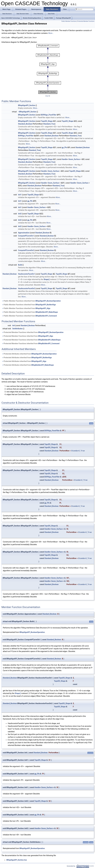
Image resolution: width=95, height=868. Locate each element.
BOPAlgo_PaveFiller (49, 115)
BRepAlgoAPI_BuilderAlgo (46, 305)
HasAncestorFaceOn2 (27, 288)
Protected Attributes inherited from (29, 354)
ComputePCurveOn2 (26, 250)
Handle (64, 159)
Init (14, 325)
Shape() (47, 279)
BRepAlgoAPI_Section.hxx (17, 860)
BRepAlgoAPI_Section (27, 105)
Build (20, 265)
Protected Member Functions (86, 21)
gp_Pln (64, 147)
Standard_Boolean (25, 124)
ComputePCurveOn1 (26, 236)
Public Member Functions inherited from (31, 301)
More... (51, 33)
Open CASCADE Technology (11, 18)
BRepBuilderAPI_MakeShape (47, 312)
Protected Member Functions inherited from (33, 332)
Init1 (20, 195)
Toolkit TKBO (49, 18)
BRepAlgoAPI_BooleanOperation (48, 301)
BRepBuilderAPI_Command (46, 316)
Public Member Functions (69, 21)
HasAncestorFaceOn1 (27, 274)
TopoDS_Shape (47, 121)
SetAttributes (18, 329)
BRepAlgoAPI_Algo (43, 308)
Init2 (20, 214)
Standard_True (49, 124)
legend (48, 96)
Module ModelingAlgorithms (32, 18)
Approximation (24, 233)
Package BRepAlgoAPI (63, 18)
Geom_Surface (74, 159)
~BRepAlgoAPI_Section (27, 112)
